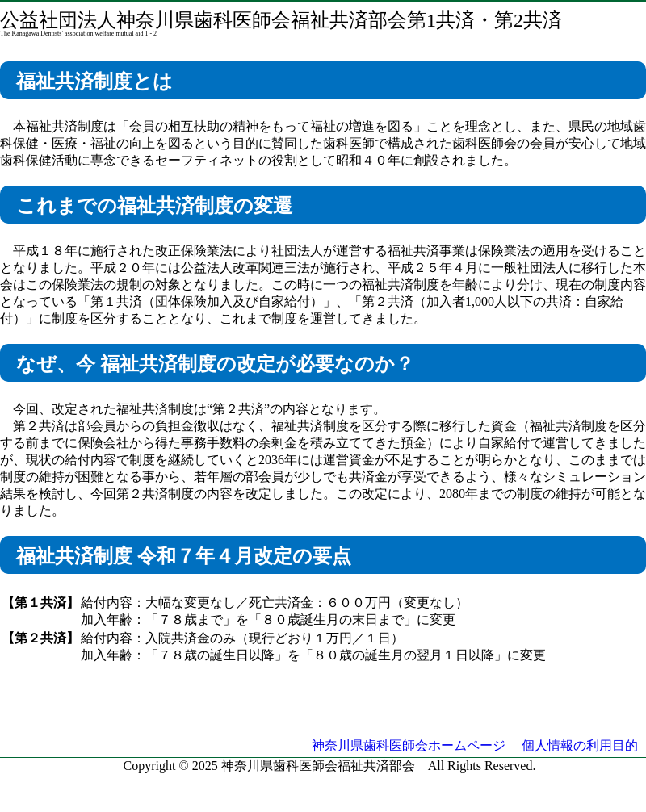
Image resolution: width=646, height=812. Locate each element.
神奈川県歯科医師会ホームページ (409, 745)
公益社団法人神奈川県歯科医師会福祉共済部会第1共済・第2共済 (281, 20)
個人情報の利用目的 (580, 745)
